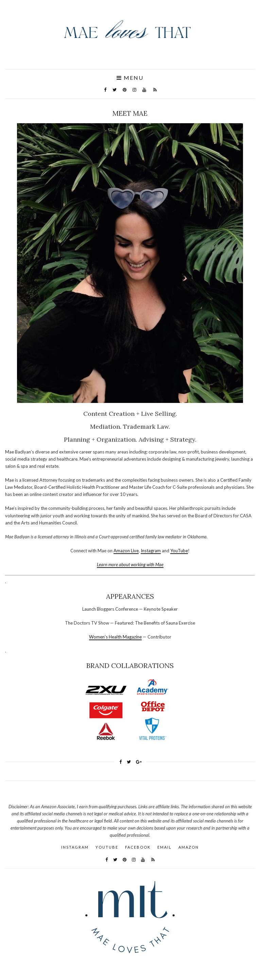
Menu (130, 78)
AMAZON (189, 847)
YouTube (179, 551)
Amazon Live (126, 551)
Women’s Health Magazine (115, 637)
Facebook (138, 847)
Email (164, 847)
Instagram (151, 551)
